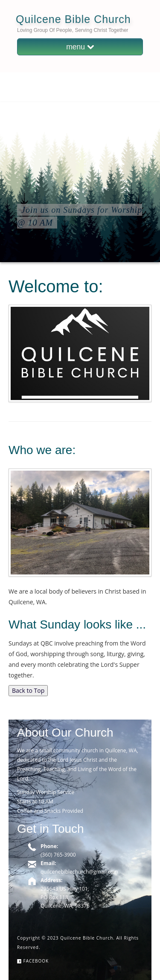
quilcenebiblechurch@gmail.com (79, 872)
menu (80, 47)
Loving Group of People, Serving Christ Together (73, 30)
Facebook (33, 961)
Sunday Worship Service (46, 792)
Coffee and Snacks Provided (50, 811)
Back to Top (28, 690)
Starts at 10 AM (35, 801)
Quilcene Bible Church (73, 19)
